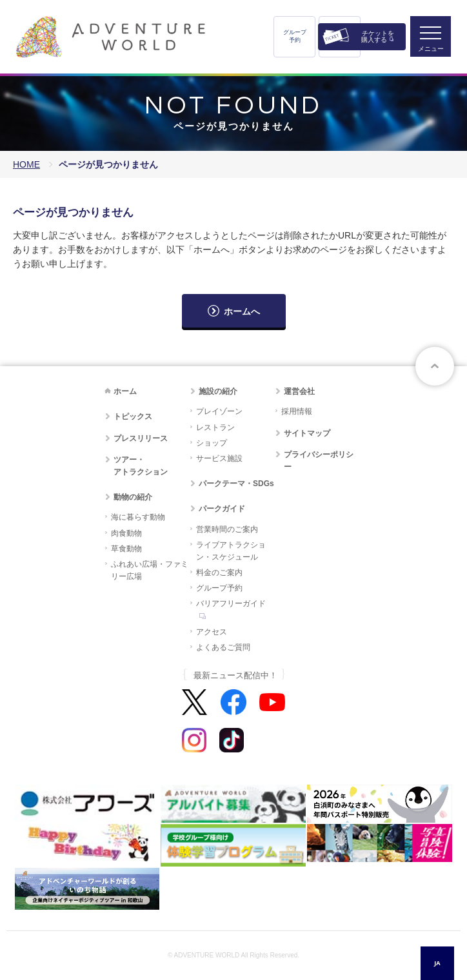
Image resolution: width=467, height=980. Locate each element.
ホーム (125, 391)
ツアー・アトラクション (141, 466)
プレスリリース (141, 438)
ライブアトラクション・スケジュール (231, 551)
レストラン (215, 427)
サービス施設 (219, 458)
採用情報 (297, 411)
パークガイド (222, 509)
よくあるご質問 (223, 647)
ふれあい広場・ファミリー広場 (150, 570)
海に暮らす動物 (138, 517)
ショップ (212, 443)
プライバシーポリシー (319, 461)
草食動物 (126, 549)
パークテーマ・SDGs (236, 484)
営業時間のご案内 (227, 529)
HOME (26, 164)
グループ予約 (295, 36)
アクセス (212, 632)
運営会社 (299, 391)
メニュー (431, 49)
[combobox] (437, 963)
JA (437, 963)
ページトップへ (435, 366)
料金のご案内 (219, 573)
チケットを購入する (378, 36)
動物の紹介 (133, 497)
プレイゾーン (219, 411)
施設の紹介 (218, 391)
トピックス (133, 416)
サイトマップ (307, 433)
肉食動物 (126, 533)
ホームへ (242, 311)
